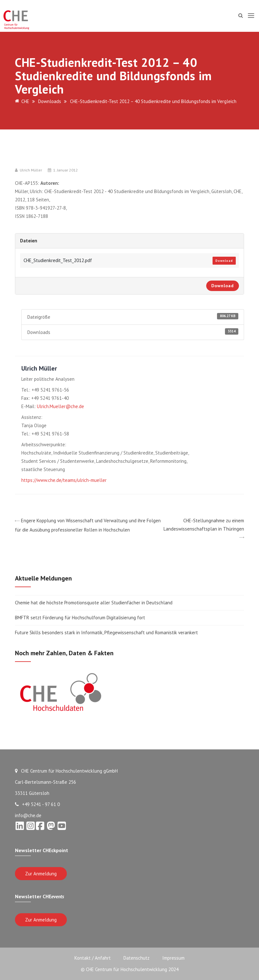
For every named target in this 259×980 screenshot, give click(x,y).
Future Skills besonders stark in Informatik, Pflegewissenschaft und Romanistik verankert (106, 632)
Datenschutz (136, 958)
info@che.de (28, 815)
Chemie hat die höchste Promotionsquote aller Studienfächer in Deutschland (94, 603)
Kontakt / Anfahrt (93, 958)
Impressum (173, 958)
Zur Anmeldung (41, 874)
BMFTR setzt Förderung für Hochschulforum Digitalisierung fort (81, 618)
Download (224, 261)
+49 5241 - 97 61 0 (37, 804)
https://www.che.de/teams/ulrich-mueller (64, 480)
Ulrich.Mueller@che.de (60, 406)
